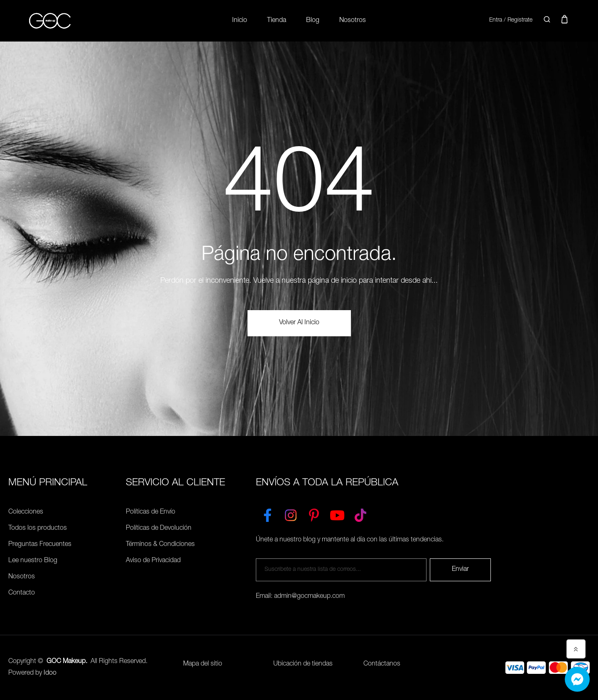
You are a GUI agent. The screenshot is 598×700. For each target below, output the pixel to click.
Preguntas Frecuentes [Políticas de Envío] (40, 545)
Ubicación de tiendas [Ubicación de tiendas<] (303, 664)
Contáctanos (382, 664)
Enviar (460, 570)
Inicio (240, 21)
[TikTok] (360, 514)
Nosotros (353, 21)
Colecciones (26, 512)
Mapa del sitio (203, 664)
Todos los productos (38, 529)
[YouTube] (337, 514)
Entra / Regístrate (511, 20)
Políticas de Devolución (159, 529)
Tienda (277, 21)
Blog (313, 21)
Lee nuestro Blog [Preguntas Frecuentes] (33, 561)
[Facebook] (267, 514)
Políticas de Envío (151, 512)
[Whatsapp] (577, 679)
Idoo (50, 673)
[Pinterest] (314, 514)
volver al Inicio (299, 323)
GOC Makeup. (67, 662)
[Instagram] (291, 514)
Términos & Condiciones (160, 545)
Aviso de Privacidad (153, 561)
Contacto (22, 593)
